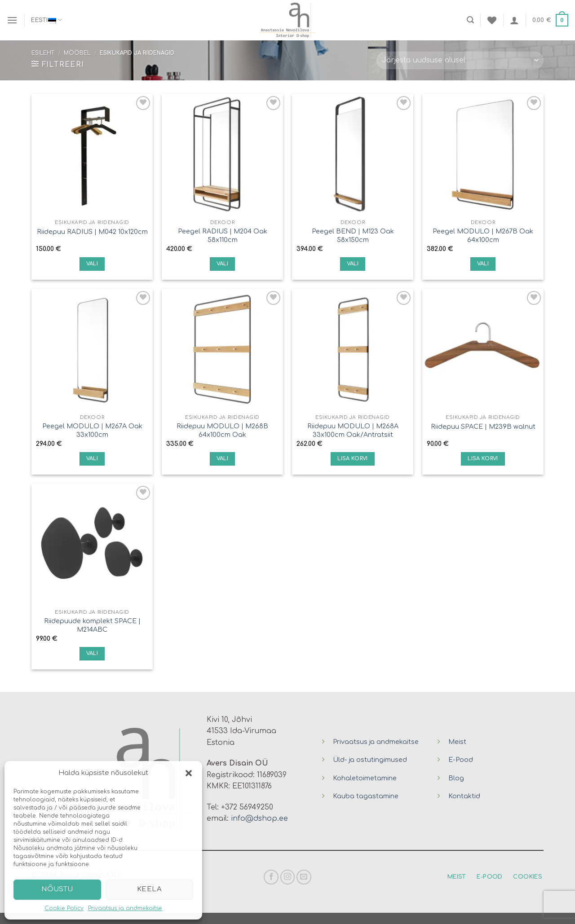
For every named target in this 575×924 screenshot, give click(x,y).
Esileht (43, 53)
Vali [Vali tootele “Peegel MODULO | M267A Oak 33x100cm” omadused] (92, 459)
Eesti (46, 20)
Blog (456, 778)
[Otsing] (470, 20)
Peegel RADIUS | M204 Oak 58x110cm (223, 235)
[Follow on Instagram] (288, 877)
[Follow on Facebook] (271, 877)
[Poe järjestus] (460, 60)
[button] (189, 773)
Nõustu (57, 889)
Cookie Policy (64, 908)
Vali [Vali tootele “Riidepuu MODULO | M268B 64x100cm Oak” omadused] (222, 459)
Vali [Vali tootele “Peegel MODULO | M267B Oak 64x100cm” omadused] (483, 264)
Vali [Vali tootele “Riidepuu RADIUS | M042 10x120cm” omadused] (92, 264)
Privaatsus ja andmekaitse (125, 908)
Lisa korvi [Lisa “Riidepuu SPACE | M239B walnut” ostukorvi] (483, 459)
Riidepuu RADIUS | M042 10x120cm (92, 232)
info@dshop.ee (259, 818)
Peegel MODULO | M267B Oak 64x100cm (483, 235)
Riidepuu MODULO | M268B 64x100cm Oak (222, 430)
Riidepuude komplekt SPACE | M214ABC (92, 625)
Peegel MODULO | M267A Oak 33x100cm (92, 430)
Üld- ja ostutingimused (370, 760)
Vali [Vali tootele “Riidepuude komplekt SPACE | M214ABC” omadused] (92, 653)
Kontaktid (464, 796)
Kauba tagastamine (366, 796)
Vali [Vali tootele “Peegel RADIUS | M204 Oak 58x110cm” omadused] (222, 264)
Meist (457, 742)
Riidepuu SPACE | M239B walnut (483, 427)
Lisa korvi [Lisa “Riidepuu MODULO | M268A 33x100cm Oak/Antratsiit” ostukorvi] (352, 459)
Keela (149, 889)
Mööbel (77, 53)
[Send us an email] (304, 877)
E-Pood (461, 760)
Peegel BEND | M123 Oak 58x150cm (353, 235)
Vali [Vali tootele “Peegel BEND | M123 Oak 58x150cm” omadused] (353, 264)
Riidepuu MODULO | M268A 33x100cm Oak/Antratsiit (353, 430)
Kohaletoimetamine (365, 778)
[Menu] (12, 20)
